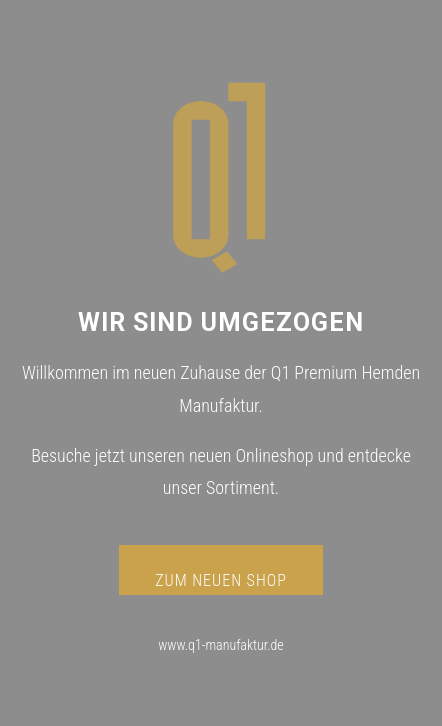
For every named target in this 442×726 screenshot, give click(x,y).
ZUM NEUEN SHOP (221, 580)
